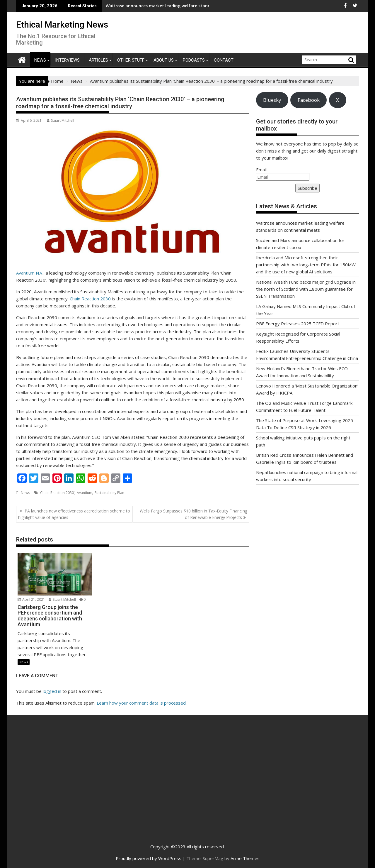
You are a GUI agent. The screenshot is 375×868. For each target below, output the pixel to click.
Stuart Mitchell (60, 120)
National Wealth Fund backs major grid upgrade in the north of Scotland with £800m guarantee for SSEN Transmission (306, 289)
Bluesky (272, 100)
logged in (52, 691)
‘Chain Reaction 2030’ (57, 493)
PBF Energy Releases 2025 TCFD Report (298, 324)
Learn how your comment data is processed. (142, 703)
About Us (164, 60)
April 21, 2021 (31, 599)
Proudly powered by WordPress (149, 858)
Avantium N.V (29, 273)
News (40, 60)
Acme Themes (245, 858)
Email (261, 170)
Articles (98, 60)
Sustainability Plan (109, 493)
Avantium (85, 493)
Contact (224, 60)
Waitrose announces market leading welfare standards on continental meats (146, 6)
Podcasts (194, 60)
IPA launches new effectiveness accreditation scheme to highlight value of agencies (74, 514)
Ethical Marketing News (62, 24)
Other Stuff (131, 60)
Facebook (309, 100)
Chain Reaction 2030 (90, 299)
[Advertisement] (72, 782)
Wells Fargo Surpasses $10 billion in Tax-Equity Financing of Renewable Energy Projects (194, 514)
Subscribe (307, 188)
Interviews (67, 60)
